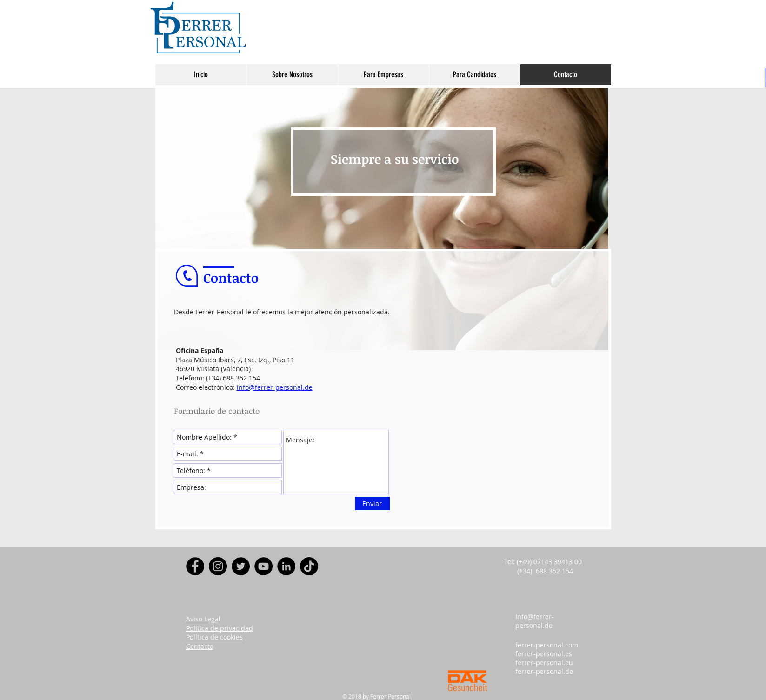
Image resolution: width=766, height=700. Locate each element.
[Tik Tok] (309, 566)
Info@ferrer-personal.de (535, 621)
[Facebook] (195, 566)
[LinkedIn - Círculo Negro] (286, 566)
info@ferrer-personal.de (275, 387)
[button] (292, 75)
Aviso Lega (202, 619)
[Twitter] (241, 566)
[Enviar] (372, 503)
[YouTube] (263, 566)
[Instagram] (218, 566)
